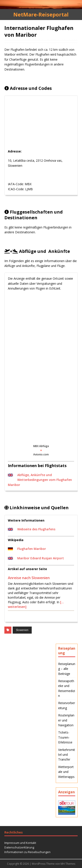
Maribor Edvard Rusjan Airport (41, 558)
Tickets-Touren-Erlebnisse (65, 737)
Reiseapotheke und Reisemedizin (67, 688)
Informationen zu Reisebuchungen (27, 852)
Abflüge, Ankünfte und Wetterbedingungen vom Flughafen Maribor (40, 480)
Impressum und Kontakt (20, 843)
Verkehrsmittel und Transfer (67, 755)
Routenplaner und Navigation (66, 720)
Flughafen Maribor (32, 549)
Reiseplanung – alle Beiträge (67, 669)
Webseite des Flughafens (36, 529)
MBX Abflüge (41, 446)
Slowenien (22, 630)
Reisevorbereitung (67, 705)
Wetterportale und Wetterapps (66, 772)
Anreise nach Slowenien (29, 578)
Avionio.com (41, 454)
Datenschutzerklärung (19, 847)
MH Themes (68, 864)
